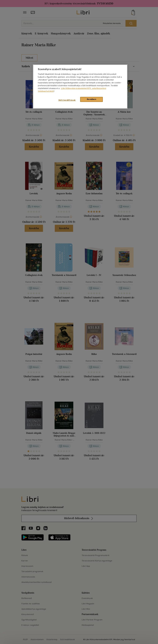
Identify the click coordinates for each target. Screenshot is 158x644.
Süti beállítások (67, 100)
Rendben (92, 99)
